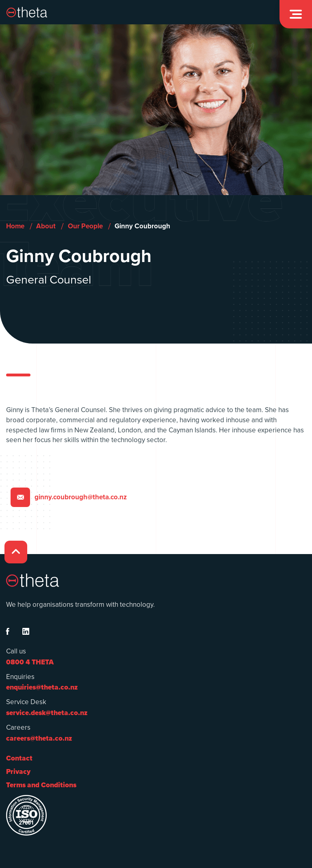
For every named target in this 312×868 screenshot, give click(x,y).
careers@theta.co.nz (39, 738)
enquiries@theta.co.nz (42, 687)
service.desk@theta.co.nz (47, 713)
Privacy (18, 772)
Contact (19, 758)
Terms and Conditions (41, 785)
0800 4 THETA (30, 662)
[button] (296, 14)
